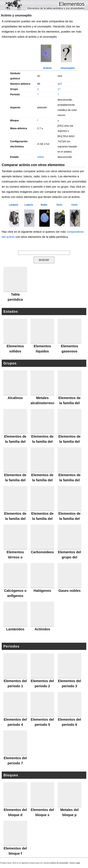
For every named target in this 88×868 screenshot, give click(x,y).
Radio (44, 205)
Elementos (72, 4)
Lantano (13, 205)
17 (59, 89)
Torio (59, 205)
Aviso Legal (75, 863)
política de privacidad (59, 863)
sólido (41, 157)
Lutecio (29, 205)
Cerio (75, 205)
